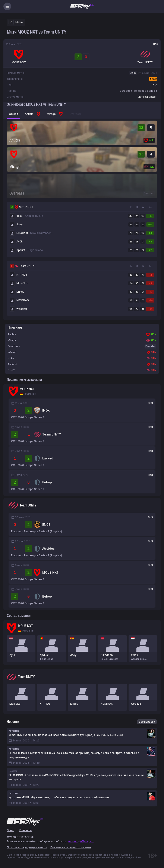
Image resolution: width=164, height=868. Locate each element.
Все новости (147, 722)
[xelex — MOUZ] (143, 649)
